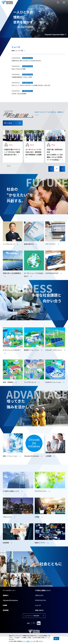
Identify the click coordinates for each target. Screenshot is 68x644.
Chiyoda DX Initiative (10, 600)
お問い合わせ (39, 610)
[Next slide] (62, 169)
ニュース (38, 605)
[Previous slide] (51, 169)
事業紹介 (6, 595)
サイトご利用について (28, 641)
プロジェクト (39, 595)
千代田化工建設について (43, 590)
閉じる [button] (56, 639)
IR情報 (5, 605)
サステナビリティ (41, 600)
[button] (5, 166)
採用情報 (6, 610)
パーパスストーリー (9, 590)
